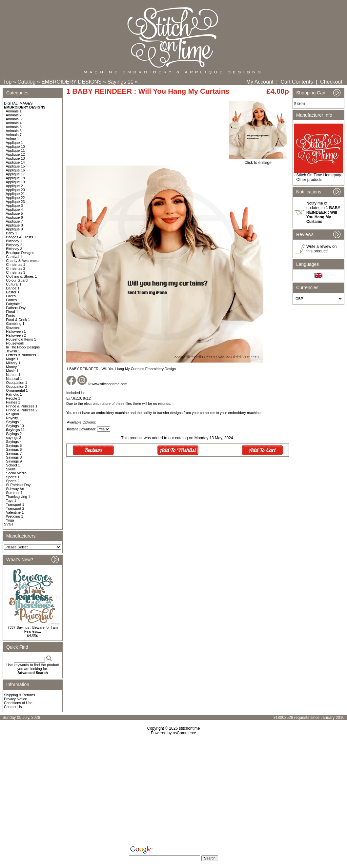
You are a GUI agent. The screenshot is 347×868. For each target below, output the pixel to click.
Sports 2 (13, 481)
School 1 (13, 465)
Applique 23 (15, 202)
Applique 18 (15, 178)
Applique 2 (14, 186)
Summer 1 (14, 493)
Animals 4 (14, 123)
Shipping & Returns (20, 695)
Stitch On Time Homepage (319, 175)
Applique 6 (14, 217)
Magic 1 (12, 359)
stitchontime (189, 728)
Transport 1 (15, 504)
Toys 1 (11, 501)
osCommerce (184, 733)
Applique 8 (14, 225)
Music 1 (12, 371)
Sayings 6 (14, 449)
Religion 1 (14, 414)
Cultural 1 (14, 284)
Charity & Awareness (23, 261)
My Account (260, 82)
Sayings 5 (14, 445)
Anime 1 (12, 139)
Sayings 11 (120, 82)
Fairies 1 (13, 300)
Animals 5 (14, 127)
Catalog (26, 82)
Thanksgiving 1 (18, 497)
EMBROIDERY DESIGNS (71, 82)
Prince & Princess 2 (22, 410)
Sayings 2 (14, 434)
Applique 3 (14, 206)
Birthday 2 (14, 245)
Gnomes (13, 327)
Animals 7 (14, 135)
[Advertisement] (173, 792)
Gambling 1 (15, 324)
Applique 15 (15, 166)
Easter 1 (13, 292)
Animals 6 (14, 131)
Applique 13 (15, 158)
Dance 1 (13, 288)
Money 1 (13, 367)
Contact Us (13, 707)
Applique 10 (15, 147)
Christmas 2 (16, 268)
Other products (309, 180)
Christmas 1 (16, 265)
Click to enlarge (258, 161)
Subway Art (15, 489)
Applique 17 (15, 174)
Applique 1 (14, 143)
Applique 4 (14, 209)
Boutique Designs (20, 253)
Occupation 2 (17, 386)
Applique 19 (15, 182)
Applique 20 (15, 190)
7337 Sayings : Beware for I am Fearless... (33, 629)
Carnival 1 (14, 257)
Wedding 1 (14, 516)
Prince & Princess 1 (22, 406)
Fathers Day (16, 308)
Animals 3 (14, 119)
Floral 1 (12, 312)
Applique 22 (15, 198)
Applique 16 (15, 170)
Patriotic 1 (14, 394)
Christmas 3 (16, 272)
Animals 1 (14, 111)
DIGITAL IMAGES (18, 103)
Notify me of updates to (323, 212)
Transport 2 (15, 508)
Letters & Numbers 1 (22, 355)
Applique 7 (14, 221)
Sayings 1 (14, 422)
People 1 (13, 398)
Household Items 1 (21, 339)
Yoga (10, 520)
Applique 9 (14, 229)
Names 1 (13, 375)
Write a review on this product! (321, 249)
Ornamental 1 (17, 390)
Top (8, 82)
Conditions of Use (18, 703)
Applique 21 (15, 194)
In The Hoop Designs (23, 347)
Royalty (12, 418)
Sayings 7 (14, 453)
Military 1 (13, 363)
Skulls (11, 469)
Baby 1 (11, 233)
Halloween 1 (16, 331)
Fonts (10, 316)
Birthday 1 (14, 241)
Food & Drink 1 (18, 320)
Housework (15, 343)
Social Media (16, 473)
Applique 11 (15, 150)
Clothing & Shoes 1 (21, 276)
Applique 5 (14, 213)
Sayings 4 (14, 442)
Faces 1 (12, 296)
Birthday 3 (14, 249)
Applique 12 (15, 154)
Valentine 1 (15, 512)
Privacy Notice (15, 699)
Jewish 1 (13, 351)
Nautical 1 (14, 379)
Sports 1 (13, 477)
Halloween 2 (16, 335)
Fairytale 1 (14, 304)
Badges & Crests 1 (21, 237)
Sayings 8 (14, 457)
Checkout (331, 82)
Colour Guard (17, 280)
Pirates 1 (13, 402)
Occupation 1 (17, 383)
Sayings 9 (14, 461)
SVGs (9, 524)
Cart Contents (297, 82)
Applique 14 (15, 162)
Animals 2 (14, 115)
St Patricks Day (18, 485)
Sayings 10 (15, 426)
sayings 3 (13, 438)
